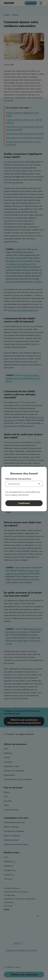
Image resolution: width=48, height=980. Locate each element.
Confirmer (24, 503)
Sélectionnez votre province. (18, 479)
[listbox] (24, 484)
